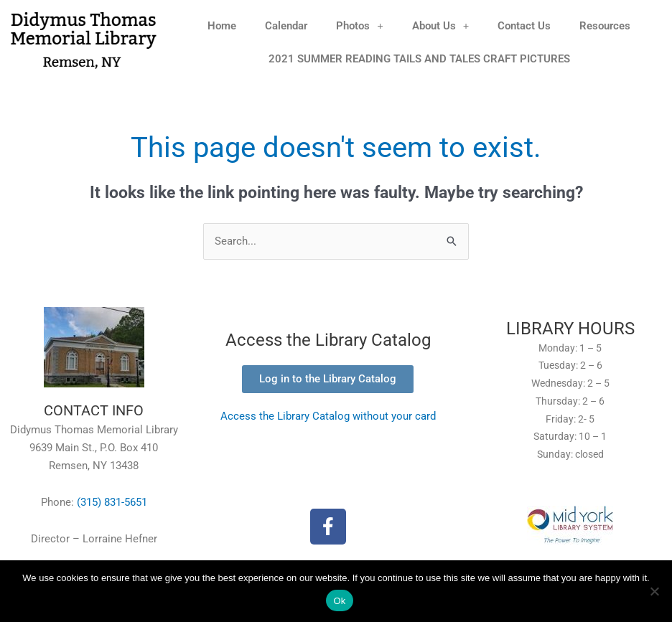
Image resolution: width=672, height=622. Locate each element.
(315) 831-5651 (112, 502)
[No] (654, 591)
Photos (360, 25)
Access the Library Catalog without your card (328, 416)
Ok (339, 601)
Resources (605, 26)
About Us (441, 25)
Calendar (286, 26)
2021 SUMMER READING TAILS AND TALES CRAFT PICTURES (419, 59)
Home (222, 26)
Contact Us (524, 26)
